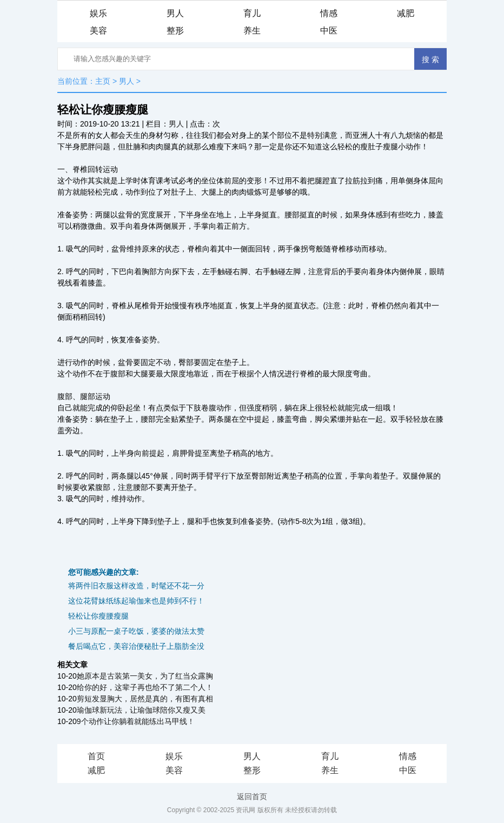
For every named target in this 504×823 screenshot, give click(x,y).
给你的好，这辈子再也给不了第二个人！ (145, 687)
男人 (175, 13)
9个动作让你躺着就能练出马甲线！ (136, 721)
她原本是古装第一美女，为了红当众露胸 (145, 676)
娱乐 (98, 13)
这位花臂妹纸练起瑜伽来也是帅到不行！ (136, 601)
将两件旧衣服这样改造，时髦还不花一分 (136, 586)
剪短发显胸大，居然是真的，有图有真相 (145, 699)
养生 (252, 31)
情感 (329, 13)
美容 (98, 31)
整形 (175, 31)
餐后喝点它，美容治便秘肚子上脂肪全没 (136, 646)
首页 (96, 756)
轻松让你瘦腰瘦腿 (98, 616)
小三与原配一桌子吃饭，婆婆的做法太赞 (136, 631)
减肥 (406, 13)
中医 (329, 31)
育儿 (252, 13)
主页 (103, 81)
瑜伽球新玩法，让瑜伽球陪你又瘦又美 (141, 710)
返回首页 (252, 797)
